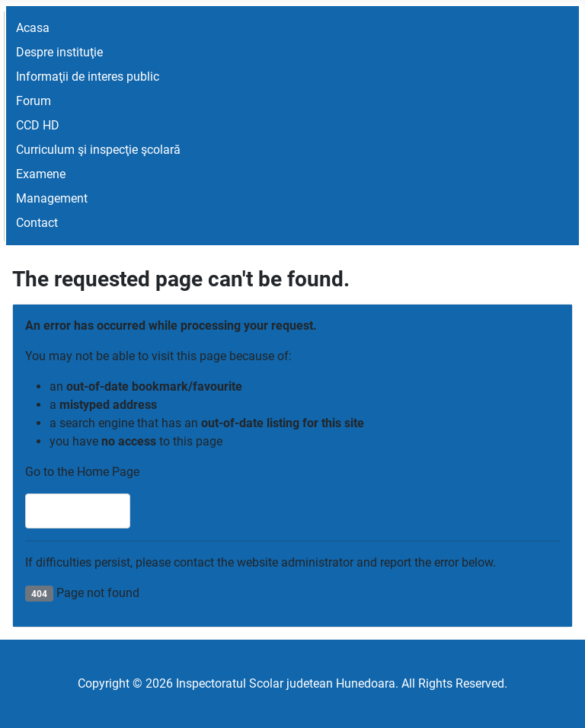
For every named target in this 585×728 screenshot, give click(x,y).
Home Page (78, 511)
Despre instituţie (59, 52)
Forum (34, 101)
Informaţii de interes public (88, 77)
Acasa (33, 28)
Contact (37, 223)
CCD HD (38, 125)
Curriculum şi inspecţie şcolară (98, 150)
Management (52, 198)
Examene (41, 174)
